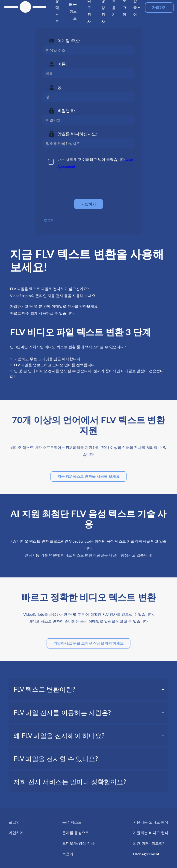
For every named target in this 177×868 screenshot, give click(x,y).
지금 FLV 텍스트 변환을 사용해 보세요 (88, 476)
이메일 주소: (69, 41)
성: (60, 87)
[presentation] (77, 184)
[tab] (88, 689)
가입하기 (159, 7)
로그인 (49, 220)
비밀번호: (66, 111)
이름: (62, 64)
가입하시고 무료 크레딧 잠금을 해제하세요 (88, 643)
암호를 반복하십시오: (77, 134)
